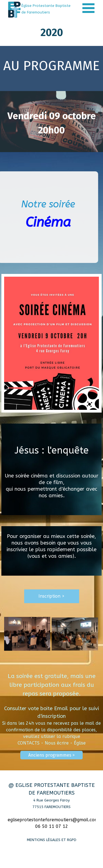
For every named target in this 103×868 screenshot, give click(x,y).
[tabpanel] (47, 9)
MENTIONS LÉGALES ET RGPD (52, 840)
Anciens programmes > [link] (51, 755)
